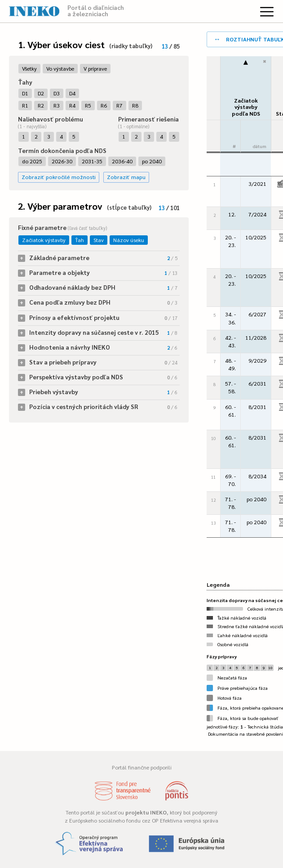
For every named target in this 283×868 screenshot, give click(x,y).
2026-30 (62, 161)
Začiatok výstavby (44, 240)
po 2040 (152, 161)
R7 (119, 105)
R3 (57, 105)
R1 (25, 105)
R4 (72, 105)
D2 (41, 93)
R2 (41, 105)
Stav (99, 240)
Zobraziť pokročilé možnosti (59, 177)
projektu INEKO (146, 812)
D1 (25, 93)
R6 (104, 105)
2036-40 (122, 161)
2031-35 (92, 161)
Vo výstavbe (60, 68)
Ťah (80, 240)
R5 (88, 105)
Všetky (29, 68)
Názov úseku (129, 240)
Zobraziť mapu (126, 177)
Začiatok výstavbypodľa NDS (246, 107)
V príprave (95, 68)
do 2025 (32, 161)
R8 (135, 105)
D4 (72, 93)
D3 (57, 93)
